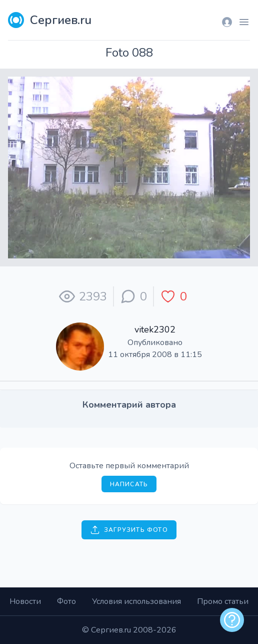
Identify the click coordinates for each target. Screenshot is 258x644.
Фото (66, 601)
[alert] (232, 620)
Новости (25, 601)
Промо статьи (223, 601)
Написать (129, 484)
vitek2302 (155, 330)
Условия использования (136, 601)
